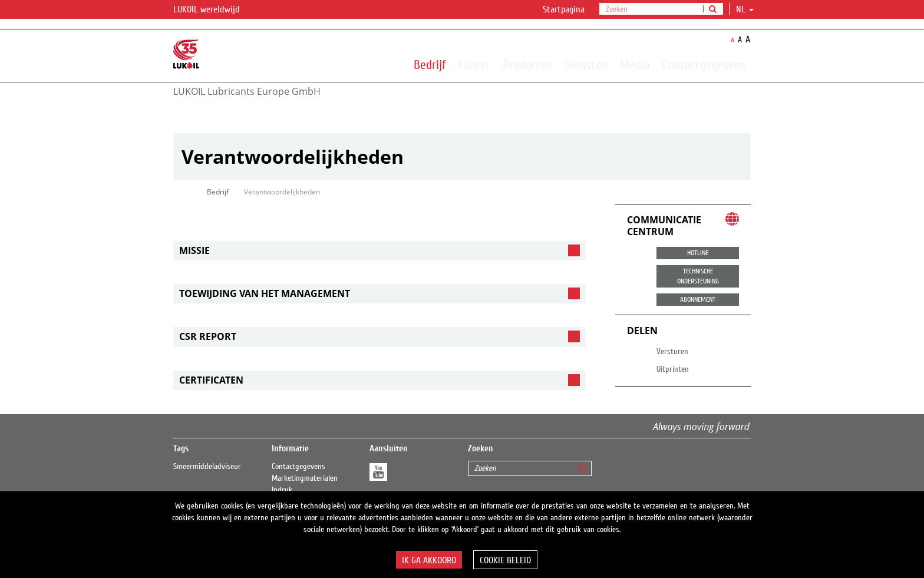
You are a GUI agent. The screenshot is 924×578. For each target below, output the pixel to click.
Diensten (586, 64)
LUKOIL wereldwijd (214, 10)
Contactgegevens (704, 64)
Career (474, 64)
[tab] (379, 251)
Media (635, 64)
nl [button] (745, 9)
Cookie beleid (505, 560)
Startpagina (564, 9)
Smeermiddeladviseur (207, 467)
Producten (527, 64)
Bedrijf (430, 64)
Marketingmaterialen (305, 478)
